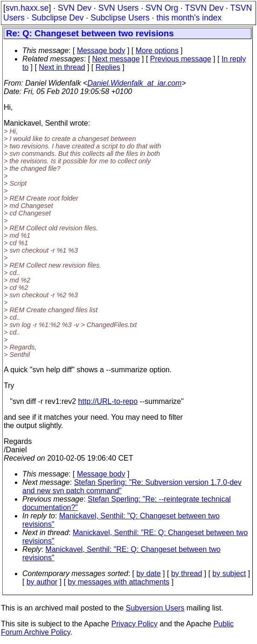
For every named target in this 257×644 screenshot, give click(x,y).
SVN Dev (74, 8)
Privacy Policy (134, 624)
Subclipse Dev (58, 18)
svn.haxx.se (27, 8)
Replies (108, 67)
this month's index (189, 18)
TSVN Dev (204, 8)
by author (42, 582)
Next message (116, 59)
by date (148, 574)
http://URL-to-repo (108, 401)
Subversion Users (155, 608)
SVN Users (118, 8)
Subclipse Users (120, 18)
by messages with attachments (119, 582)
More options (157, 50)
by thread (187, 574)
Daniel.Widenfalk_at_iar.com (135, 83)
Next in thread (62, 67)
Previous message (181, 59)
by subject (229, 574)
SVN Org (162, 8)
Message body (101, 50)
